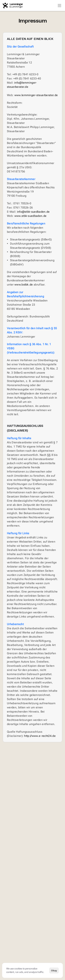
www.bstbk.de (24, 285)
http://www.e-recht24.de (40, 736)
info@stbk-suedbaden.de (33, 212)
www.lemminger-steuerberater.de (36, 95)
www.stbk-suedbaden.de (31, 216)
